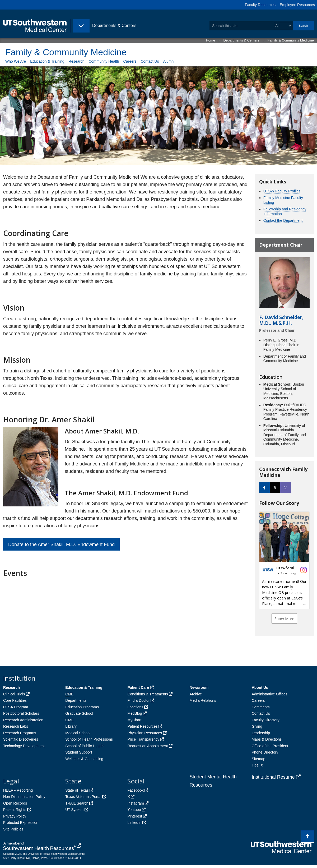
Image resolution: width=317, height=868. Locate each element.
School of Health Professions (89, 739)
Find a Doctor (138, 700)
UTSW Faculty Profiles (282, 191)
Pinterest (135, 816)
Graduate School (79, 713)
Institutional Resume (273, 777)
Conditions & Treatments (148, 694)
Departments (76, 700)
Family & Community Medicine (291, 40)
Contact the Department (283, 220)
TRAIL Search (77, 803)
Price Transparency (143, 739)
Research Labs (16, 726)
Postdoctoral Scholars (21, 713)
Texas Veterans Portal (83, 797)
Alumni (169, 61)
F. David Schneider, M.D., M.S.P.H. (281, 320)
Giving (257, 726)
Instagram (136, 803)
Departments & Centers (241, 40)
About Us (260, 687)
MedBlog (135, 713)
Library (71, 726)
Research (77, 61)
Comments (261, 707)
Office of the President (270, 746)
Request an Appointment (148, 746)
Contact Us (150, 61)
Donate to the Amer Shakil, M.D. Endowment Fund (61, 544)
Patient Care (138, 687)
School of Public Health (84, 746)
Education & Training (47, 61)
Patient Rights (15, 810)
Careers (130, 61)
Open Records (15, 803)
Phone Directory (265, 752)
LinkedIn (134, 823)
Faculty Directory (266, 720)
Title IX (257, 765)
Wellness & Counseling (84, 759)
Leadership (261, 733)
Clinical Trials (14, 694)
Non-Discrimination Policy (24, 797)
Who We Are (16, 61)
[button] (284, 560)
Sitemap (258, 759)
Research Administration (23, 720)
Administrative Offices (270, 694)
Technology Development (24, 746)
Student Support (79, 752)
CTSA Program (16, 707)
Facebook (135, 790)
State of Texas (77, 790)
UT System (74, 810)
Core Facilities (15, 700)
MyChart (134, 720)
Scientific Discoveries (21, 739)
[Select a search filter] (283, 26)
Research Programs (20, 733)
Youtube (134, 810)
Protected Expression (21, 823)
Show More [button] (284, 619)
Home (210, 40)
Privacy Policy (15, 816)
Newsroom (199, 687)
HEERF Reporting (18, 790)
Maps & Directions (267, 739)
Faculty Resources (260, 5)
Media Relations (203, 700)
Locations (135, 707)
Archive (196, 694)
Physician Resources (145, 733)
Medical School (78, 733)
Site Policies (13, 829)
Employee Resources (297, 5)
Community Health (104, 61)
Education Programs (82, 707)
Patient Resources (142, 726)
